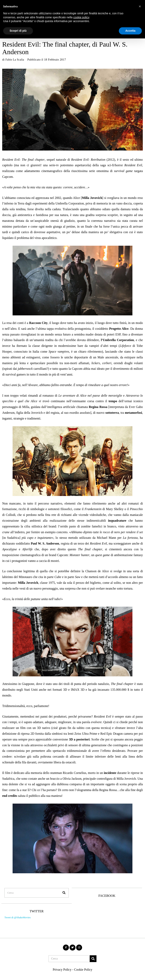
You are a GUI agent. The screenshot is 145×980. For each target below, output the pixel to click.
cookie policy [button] (81, 17)
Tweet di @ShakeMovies (17, 915)
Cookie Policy (83, 965)
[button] (62, 888)
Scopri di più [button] (18, 31)
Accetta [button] (130, 31)
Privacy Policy (62, 965)
